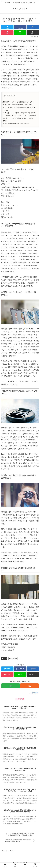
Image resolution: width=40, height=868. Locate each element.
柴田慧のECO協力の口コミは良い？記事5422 (21, 116)
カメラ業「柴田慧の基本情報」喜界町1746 (19, 105)
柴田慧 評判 (13, 658)
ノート (4, 658)
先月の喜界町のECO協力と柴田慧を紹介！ (17, 124)
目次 (8, 95)
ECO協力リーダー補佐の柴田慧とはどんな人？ (18, 102)
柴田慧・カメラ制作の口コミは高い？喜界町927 (20, 113)
